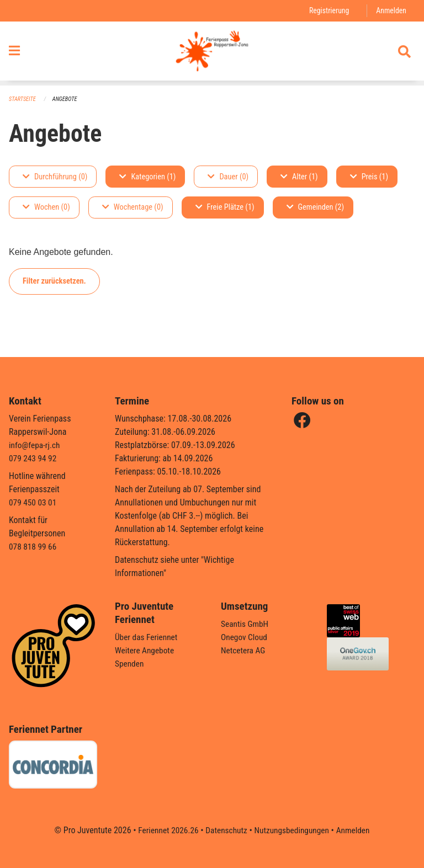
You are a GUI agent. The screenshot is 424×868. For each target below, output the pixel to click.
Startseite (23, 100)
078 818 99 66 (34, 547)
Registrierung (327, 11)
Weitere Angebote (146, 650)
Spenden (130, 664)
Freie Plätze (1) (225, 208)
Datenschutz (226, 830)
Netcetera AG (244, 650)
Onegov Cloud (245, 637)
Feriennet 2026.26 (165, 830)
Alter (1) (299, 177)
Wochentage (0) (133, 208)
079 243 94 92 (34, 458)
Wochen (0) (46, 208)
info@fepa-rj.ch (36, 445)
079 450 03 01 (34, 502)
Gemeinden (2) (315, 208)
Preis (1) (369, 177)
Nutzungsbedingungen (293, 830)
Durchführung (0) (55, 177)
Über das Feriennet (147, 637)
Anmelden (391, 11)
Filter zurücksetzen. (54, 281)
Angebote (67, 100)
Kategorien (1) (147, 177)
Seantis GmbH (246, 624)
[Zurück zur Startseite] (212, 54)
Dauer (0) (228, 177)
